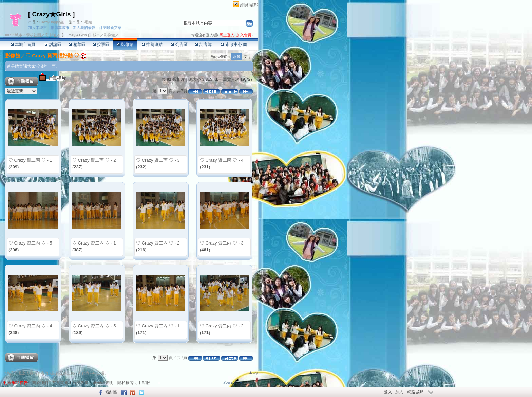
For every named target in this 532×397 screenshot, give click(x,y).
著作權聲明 (103, 383)
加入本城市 (37, 28)
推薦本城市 (60, 28)
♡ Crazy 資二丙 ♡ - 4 (222, 160)
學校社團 (34, 35)
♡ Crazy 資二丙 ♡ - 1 (30, 160)
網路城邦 (249, 5)
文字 (248, 57)
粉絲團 (111, 392)
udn (8, 35)
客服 (146, 383)
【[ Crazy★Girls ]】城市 (80, 35)
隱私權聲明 (128, 383)
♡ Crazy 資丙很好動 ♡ (52, 56)
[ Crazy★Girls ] (51, 14)
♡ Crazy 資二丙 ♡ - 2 (94, 160)
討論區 (53, 44)
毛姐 (88, 22)
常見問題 (60, 383)
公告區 (179, 44)
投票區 (101, 44)
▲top (253, 372)
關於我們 (40, 383)
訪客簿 (203, 44)
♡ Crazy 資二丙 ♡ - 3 (158, 160)
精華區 (77, 44)
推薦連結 (152, 44)
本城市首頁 (23, 44)
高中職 (50, 35)
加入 (399, 392)
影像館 (125, 44)
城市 (19, 35)
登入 (388, 392)
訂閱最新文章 (110, 28)
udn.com (251, 382)
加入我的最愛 (84, 28)
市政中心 (234, 44)
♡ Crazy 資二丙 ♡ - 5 (30, 243)
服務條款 (81, 383)
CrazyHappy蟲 (52, 22)
